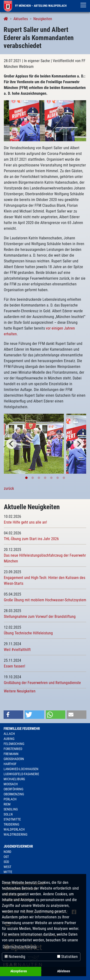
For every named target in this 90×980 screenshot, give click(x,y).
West (7, 867)
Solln (8, 814)
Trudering (11, 824)
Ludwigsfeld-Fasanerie (21, 774)
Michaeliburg (14, 779)
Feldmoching (14, 744)
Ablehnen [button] (64, 971)
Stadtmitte (12, 819)
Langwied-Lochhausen (21, 769)
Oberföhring (13, 789)
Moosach (11, 784)
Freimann (11, 754)
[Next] (78, 444)
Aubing (9, 739)
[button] (13, 715)
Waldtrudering (15, 834)
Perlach (10, 799)
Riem (7, 804)
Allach (9, 734)
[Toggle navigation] (83, 5)
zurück (9, 488)
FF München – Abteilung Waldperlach (35, 6)
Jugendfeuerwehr (18, 846)
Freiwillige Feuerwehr (22, 729)
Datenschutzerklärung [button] (20, 947)
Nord (7, 852)
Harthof (10, 764)
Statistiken (67, 957)
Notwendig (15, 957)
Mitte (8, 872)
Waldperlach (14, 829)
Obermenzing (14, 794)
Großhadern (14, 759)
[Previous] (12, 444)
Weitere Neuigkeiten (20, 691)
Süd (6, 862)
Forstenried (13, 749)
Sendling (11, 809)
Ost (6, 857)
